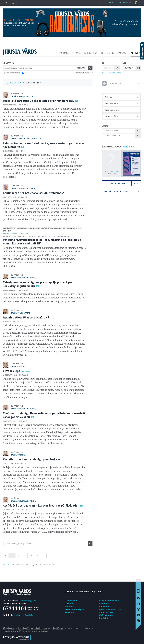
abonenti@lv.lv (29, 601)
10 (4, 564)
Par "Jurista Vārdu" (109, 601)
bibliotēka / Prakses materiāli (15, 234)
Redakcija (104, 604)
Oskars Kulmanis (70, 228)
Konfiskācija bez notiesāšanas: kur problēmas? (33, 193)
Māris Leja (58, 228)
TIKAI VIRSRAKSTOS (12, 73)
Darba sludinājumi (75, 609)
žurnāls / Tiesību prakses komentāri (26, 139)
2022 (69, 236)
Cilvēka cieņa (12, 371)
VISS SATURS (15, 83)
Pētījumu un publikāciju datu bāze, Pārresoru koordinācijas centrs (37, 236)
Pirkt (101, 3)
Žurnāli (69, 604)
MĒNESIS (112, 73)
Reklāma (70, 607)
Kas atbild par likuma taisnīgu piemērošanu (31, 459)
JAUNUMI (122, 53)
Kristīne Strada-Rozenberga (15, 228)
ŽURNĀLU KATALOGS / (119, 147)
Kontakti (103, 618)
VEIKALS (76, 53)
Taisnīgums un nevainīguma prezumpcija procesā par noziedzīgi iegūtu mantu (38, 284)
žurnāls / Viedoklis (19, 366)
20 (8, 564)
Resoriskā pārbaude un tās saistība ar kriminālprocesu (39, 101)
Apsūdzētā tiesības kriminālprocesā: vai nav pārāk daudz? (41, 505)
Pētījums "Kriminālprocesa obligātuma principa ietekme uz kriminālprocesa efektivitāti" (42, 242)
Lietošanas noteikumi (110, 609)
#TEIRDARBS (107, 53)
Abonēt (111, 3)
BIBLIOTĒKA (91, 53)
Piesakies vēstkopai (121, 192)
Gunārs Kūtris (32, 83)
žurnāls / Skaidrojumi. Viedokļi (24, 96)
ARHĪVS (135, 53)
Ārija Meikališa (34, 228)
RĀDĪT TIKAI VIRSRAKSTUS (44, 565)
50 (13, 564)
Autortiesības (106, 612)
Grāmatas (70, 612)
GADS (119, 73)
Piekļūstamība (107, 615)
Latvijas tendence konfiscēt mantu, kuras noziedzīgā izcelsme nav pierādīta (43, 145)
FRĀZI (26, 73)
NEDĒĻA (104, 73)
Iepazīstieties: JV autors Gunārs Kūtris (28, 317)
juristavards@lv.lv (24, 615)
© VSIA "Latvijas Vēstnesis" (80, 628)
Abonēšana (71, 601)
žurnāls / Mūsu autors (20, 313)
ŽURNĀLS (64, 53)
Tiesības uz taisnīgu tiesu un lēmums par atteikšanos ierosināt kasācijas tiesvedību (44, 415)
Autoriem (104, 607)
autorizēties (125, 3)
